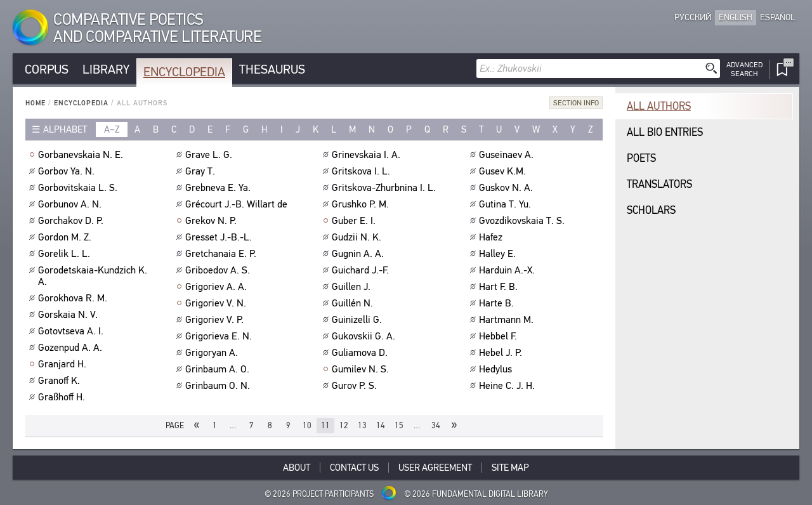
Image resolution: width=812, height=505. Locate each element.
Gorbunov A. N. (71, 204)
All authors (659, 106)
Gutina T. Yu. (507, 204)
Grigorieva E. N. (220, 336)
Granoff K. (61, 381)
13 (362, 425)
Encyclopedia (184, 72)
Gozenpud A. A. (72, 348)
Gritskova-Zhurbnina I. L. (385, 188)
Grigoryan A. (213, 353)
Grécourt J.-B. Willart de (238, 204)
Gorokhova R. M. (74, 298)
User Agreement (435, 468)
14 (381, 425)
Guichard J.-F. (362, 270)
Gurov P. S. (356, 386)
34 (436, 425)
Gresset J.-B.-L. (220, 237)
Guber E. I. (355, 221)
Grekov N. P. (213, 221)
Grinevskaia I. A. (368, 155)
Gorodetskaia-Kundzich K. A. (93, 276)
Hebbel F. (500, 336)
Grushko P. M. (362, 204)
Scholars (651, 210)
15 (399, 425)
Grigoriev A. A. (218, 287)
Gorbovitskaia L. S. (79, 188)
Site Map (510, 468)
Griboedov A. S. (219, 270)
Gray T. (202, 171)
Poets (641, 158)
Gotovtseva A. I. (72, 331)
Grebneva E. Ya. (219, 188)
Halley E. (499, 254)
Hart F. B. (500, 287)
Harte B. (498, 303)
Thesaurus (272, 69)
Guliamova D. (361, 353)
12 (344, 425)
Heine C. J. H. (508, 386)
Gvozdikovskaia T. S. (523, 221)
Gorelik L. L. (66, 254)
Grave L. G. (210, 155)
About (297, 468)
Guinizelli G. (358, 320)
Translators (659, 184)
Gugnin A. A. (359, 254)
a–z (112, 129)
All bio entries (665, 132)
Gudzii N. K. (358, 237)
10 (307, 425)
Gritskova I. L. (363, 171)
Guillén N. (354, 303)
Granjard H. (64, 364)
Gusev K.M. (504, 171)
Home (36, 103)
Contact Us (354, 468)
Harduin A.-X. (508, 270)
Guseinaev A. (508, 155)
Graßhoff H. (63, 397)
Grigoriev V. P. (216, 320)
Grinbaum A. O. (219, 369)
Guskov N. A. (507, 188)
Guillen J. (353, 287)
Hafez (492, 237)
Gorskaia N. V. (69, 315)
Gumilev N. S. (362, 369)
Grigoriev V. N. (217, 303)
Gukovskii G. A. (365, 336)
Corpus (47, 69)
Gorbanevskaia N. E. (82, 155)
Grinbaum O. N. (219, 386)
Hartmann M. (508, 320)
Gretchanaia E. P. (222, 254)
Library (106, 69)
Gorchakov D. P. (72, 221)
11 (325, 425)
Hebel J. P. (502, 353)
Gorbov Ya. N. (68, 171)
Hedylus (497, 369)
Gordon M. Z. (66, 237)
